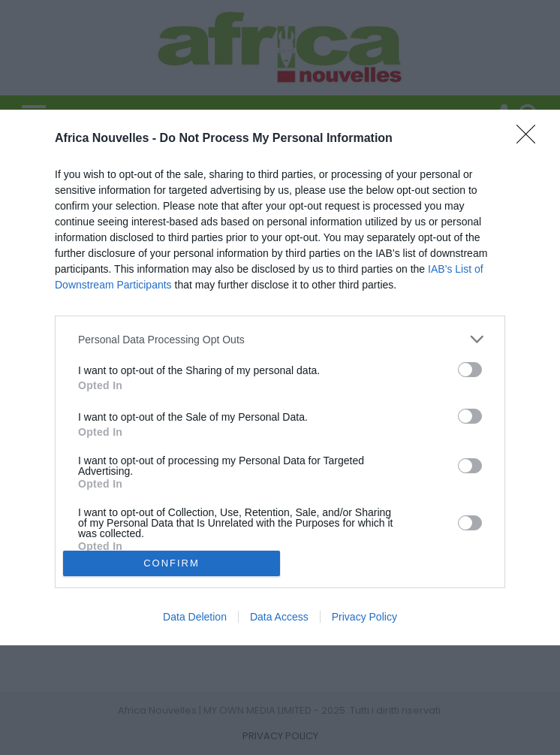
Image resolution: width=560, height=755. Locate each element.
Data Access (279, 617)
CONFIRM (172, 563)
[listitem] (280, 339)
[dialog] (280, 377)
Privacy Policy (364, 617)
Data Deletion (195, 617)
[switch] (470, 370)
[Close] (531, 139)
